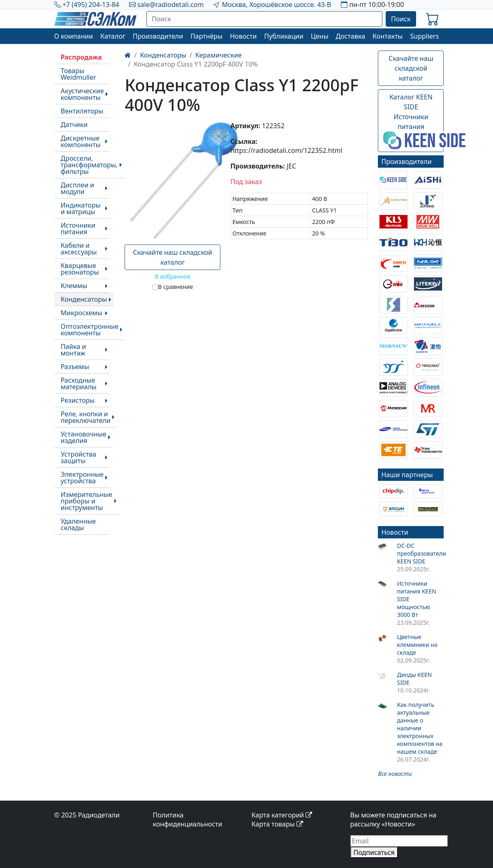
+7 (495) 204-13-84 (91, 5)
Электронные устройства (82, 478)
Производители (158, 36)
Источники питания (78, 229)
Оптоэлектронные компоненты (90, 330)
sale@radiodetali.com (171, 5)
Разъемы (75, 367)
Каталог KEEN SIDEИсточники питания (413, 121)
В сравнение (175, 287)
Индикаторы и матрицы (81, 208)
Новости (243, 36)
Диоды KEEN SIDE (414, 679)
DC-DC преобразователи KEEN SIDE (420, 553)
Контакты (388, 36)
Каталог (113, 36)
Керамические (219, 55)
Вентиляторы (82, 111)
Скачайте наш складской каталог (172, 257)
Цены (320, 36)
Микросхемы (82, 313)
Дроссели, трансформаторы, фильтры (89, 165)
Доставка (351, 36)
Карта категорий (282, 815)
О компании (74, 36)
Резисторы (78, 400)
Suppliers (424, 36)
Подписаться (374, 852)
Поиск (401, 19)
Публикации (284, 36)
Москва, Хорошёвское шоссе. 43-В (277, 5)
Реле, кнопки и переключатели (86, 417)
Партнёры (206, 36)
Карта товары (278, 824)
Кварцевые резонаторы (80, 269)
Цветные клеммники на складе (417, 645)
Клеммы (74, 286)
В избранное (173, 276)
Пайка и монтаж (74, 350)
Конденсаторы (84, 299)
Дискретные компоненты (81, 141)
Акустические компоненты (82, 94)
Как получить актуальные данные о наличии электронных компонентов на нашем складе (420, 728)
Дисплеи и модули (78, 188)
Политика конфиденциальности (188, 820)
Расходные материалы (79, 383)
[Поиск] (264, 19)
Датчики (74, 125)
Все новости (395, 774)
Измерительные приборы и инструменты (87, 501)
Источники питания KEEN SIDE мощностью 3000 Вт (416, 599)
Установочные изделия (84, 437)
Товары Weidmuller (79, 74)
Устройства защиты (79, 457)
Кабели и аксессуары (79, 249)
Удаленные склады (79, 524)
